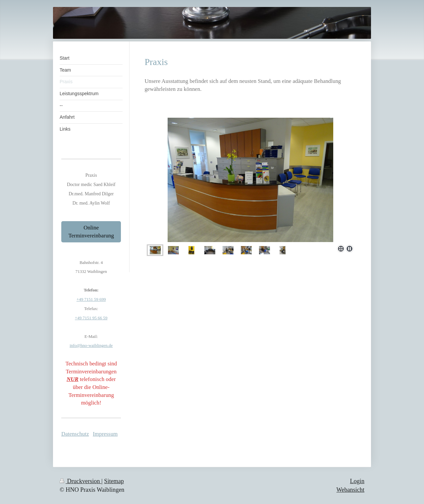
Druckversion (80, 481)
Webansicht (350, 490)
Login (357, 481)
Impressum (105, 434)
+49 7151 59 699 (91, 299)
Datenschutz (75, 434)
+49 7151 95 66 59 (91, 318)
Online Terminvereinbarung (91, 232)
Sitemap (114, 481)
